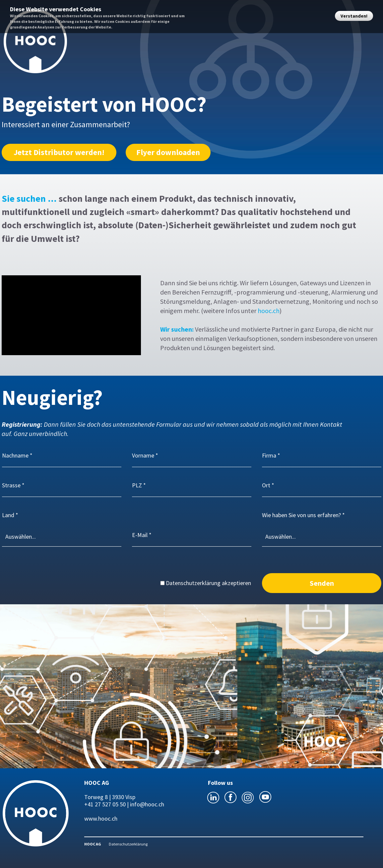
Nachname (15, 455)
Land (8, 515)
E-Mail (140, 535)
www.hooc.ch (101, 818)
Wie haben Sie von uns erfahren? (301, 515)
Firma (269, 455)
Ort (266, 485)
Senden (322, 583)
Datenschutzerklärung (128, 844)
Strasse (11, 485)
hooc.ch (269, 311)
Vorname (143, 455)
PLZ (137, 485)
